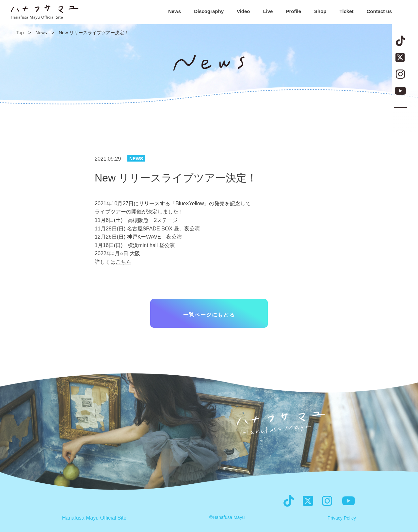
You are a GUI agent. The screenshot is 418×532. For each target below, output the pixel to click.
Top (20, 33)
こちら (123, 262)
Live (268, 11)
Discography (209, 11)
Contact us (379, 11)
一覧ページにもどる (209, 315)
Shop (320, 11)
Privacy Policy (342, 518)
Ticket (346, 11)
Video (243, 11)
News (175, 11)
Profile (293, 11)
